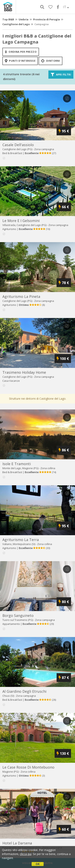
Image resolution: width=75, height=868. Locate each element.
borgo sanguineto (18, 615)
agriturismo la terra (21, 540)
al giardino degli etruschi (24, 691)
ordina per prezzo (21, 52)
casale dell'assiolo (18, 145)
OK (38, 864)
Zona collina (48, 468)
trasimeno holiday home (24, 372)
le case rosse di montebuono (28, 767)
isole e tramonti (17, 464)
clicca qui (26, 854)
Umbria (23, 19)
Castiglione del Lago (16, 24)
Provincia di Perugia (46, 19)
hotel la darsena (17, 843)
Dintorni (50, 61)
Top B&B (8, 19)
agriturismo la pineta (21, 296)
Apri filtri (61, 74)
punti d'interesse (20, 61)
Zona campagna (44, 149)
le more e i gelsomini (21, 221)
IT (66, 7)
